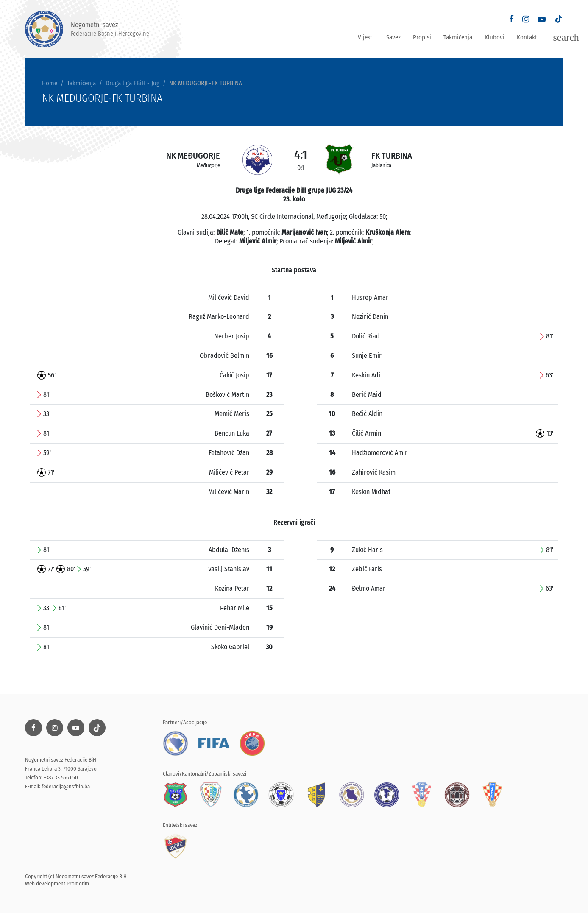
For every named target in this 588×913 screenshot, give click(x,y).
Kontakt (527, 37)
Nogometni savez (87, 29)
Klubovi (495, 37)
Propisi (422, 37)
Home (50, 83)
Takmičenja (458, 37)
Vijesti (366, 37)
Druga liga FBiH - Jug (132, 83)
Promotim (78, 884)
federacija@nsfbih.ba (66, 786)
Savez (393, 37)
